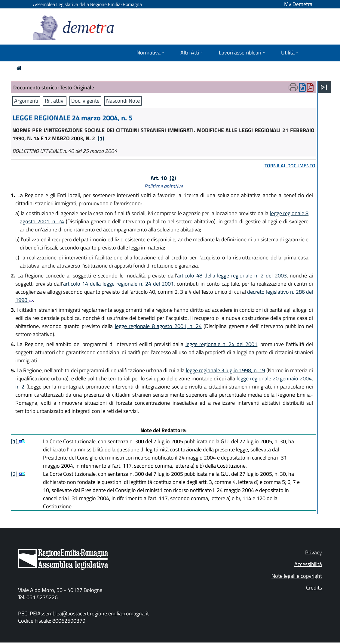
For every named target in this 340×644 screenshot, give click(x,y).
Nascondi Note (123, 101)
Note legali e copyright (297, 576)
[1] (15, 441)
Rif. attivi (55, 101)
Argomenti (26, 101)
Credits (314, 588)
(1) (101, 138)
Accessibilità (308, 564)
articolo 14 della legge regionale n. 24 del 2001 (118, 284)
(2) (173, 178)
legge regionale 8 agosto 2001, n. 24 (158, 326)
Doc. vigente (85, 101)
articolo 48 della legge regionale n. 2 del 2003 (232, 276)
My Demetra (298, 4)
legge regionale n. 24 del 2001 (221, 344)
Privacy (314, 552)
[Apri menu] (324, 87)
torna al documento (290, 166)
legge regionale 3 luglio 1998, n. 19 (225, 370)
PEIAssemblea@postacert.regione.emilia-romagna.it (89, 613)
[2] (15, 474)
